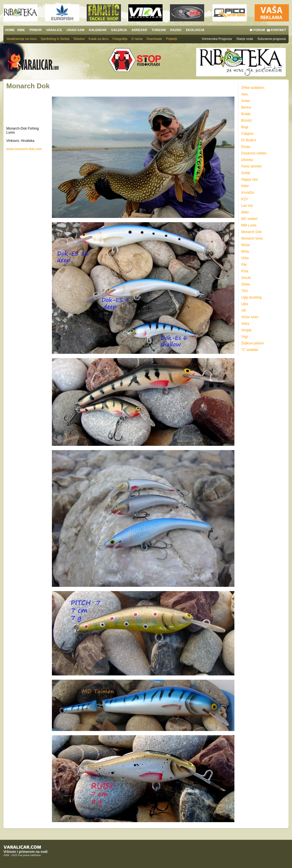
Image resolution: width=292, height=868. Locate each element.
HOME (10, 30)
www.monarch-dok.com (24, 149)
